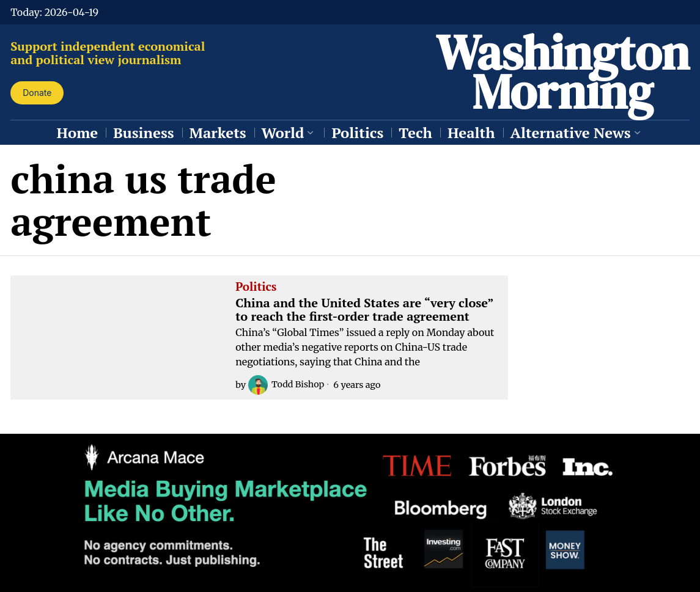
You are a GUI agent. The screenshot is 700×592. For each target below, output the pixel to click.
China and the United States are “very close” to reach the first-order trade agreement (364, 310)
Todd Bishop (286, 385)
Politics (256, 287)
